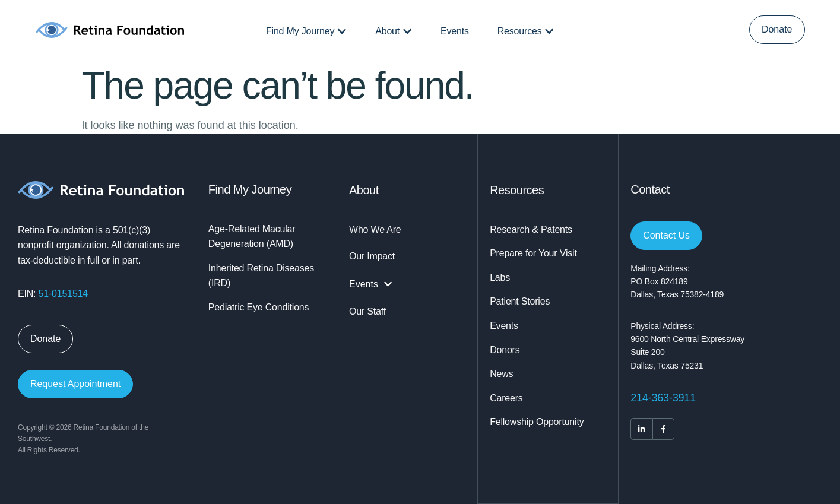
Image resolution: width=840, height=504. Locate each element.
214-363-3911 (663, 398)
